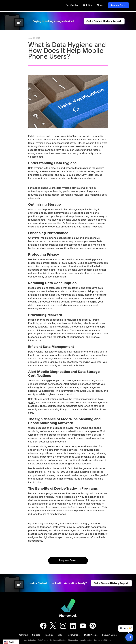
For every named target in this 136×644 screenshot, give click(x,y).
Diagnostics (73, 640)
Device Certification (58, 640)
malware (72, 320)
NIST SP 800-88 (60, 472)
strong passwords (52, 266)
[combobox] (11, 642)
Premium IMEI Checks (103, 640)
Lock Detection (86, 640)
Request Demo (118, 5)
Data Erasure (43, 640)
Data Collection (30, 640)
